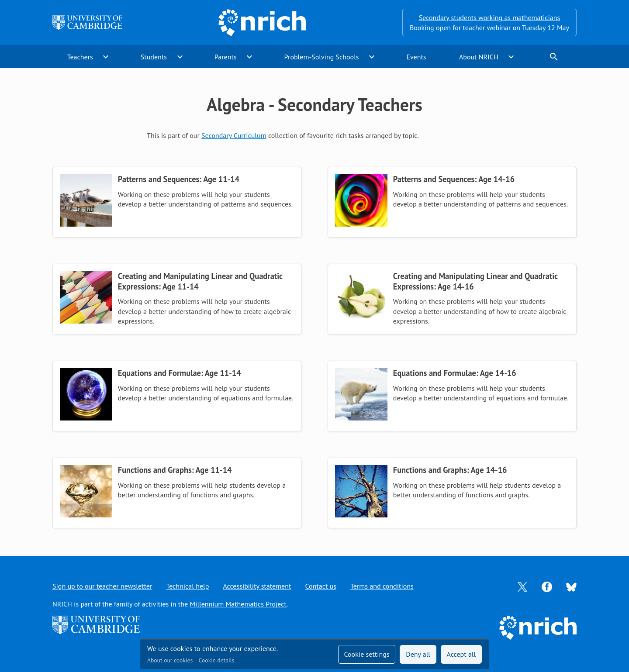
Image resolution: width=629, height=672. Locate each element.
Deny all (418, 654)
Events (416, 57)
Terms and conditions (382, 586)
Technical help (187, 586)
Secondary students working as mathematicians (489, 17)
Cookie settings (366, 654)
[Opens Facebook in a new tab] (547, 586)
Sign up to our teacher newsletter (102, 586)
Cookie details (216, 660)
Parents (226, 57)
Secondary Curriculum (234, 135)
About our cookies (170, 660)
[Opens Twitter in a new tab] (522, 586)
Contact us (321, 586)
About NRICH (479, 57)
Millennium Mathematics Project (238, 604)
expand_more (106, 57)
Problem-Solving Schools (322, 57)
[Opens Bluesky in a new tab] (571, 586)
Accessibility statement (257, 586)
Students (154, 57)
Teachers (80, 57)
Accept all (461, 654)
